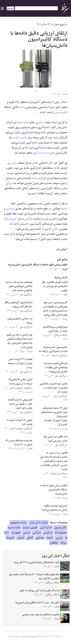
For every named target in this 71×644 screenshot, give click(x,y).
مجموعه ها (61, 533)
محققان (63, 102)
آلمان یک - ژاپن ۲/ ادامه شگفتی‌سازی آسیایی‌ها (37, 603)
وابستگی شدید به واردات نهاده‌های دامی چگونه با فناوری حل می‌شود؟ (56, 368)
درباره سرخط (34, 636)
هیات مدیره (23, 122)
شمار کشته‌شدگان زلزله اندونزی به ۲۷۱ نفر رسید (37, 562)
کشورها (13, 219)
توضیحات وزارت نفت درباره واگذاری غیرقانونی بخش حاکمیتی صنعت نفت (19, 286)
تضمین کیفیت (20, 138)
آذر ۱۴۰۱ (41, 24)
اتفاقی (55, 229)
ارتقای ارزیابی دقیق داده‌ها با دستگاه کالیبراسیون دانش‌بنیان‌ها (38, 265)
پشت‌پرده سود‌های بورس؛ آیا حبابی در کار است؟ (19, 443)
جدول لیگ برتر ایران (14, 636)
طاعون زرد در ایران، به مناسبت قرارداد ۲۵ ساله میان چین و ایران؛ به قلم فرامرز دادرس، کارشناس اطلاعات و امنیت (54, 461)
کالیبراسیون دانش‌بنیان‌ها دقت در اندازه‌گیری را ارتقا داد (53, 349)
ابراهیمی (40, 122)
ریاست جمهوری (19, 522)
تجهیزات (50, 153)
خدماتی (10, 209)
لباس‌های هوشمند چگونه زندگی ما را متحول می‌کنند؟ (54, 508)
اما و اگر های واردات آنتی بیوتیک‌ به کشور (39, 591)
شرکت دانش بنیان (39, 522)
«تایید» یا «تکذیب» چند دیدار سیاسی (41, 615)
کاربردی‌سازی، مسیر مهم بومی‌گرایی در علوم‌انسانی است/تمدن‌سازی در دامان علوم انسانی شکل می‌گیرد (55, 309)
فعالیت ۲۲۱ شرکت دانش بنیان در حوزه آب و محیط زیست (20, 363)
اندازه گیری (39, 153)
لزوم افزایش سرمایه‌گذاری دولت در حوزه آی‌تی (55, 329)
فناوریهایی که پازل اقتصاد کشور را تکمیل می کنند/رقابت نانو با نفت (20, 404)
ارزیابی (27, 533)
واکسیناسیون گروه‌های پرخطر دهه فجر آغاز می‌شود (18, 305)
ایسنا (64, 269)
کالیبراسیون (61, 112)
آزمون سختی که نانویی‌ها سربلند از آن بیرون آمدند (21, 382)
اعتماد (64, 209)
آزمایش (21, 107)
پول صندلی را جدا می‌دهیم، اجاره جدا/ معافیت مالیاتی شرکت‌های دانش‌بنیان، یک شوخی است (19, 341)
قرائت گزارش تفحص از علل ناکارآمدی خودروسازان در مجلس (55, 286)
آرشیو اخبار (60, 24)
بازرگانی (29, 219)
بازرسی (13, 163)
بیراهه (35, 178)
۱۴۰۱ (49, 24)
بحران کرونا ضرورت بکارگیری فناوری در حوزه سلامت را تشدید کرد (54, 388)
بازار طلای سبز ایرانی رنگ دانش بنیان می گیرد (55, 439)
